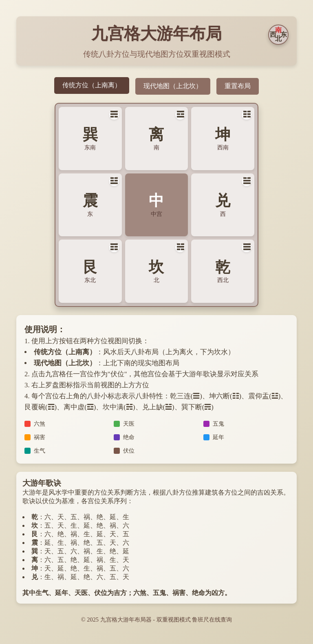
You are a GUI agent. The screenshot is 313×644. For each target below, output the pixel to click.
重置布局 (238, 86)
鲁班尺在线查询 (212, 620)
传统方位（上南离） (92, 85)
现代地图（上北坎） (173, 86)
